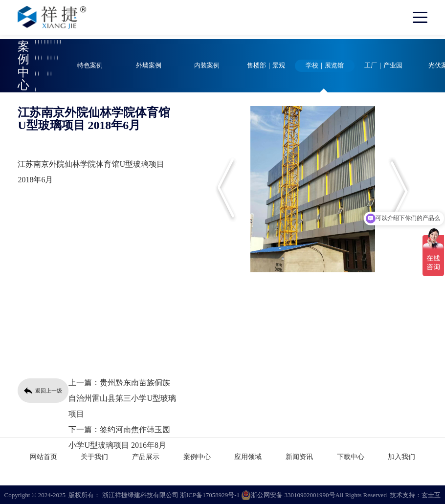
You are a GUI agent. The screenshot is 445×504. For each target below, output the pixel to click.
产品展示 (146, 456)
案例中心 (197, 456)
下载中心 (351, 456)
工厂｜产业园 (383, 66)
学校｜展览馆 (325, 66)
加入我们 (401, 456)
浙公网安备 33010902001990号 (288, 494)
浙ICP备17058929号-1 (210, 494)
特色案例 (90, 66)
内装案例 (207, 66)
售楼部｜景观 (266, 66)
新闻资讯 (299, 456)
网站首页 (44, 456)
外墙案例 (149, 66)
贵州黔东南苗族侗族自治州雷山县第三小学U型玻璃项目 (122, 398)
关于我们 (94, 456)
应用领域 (248, 456)
